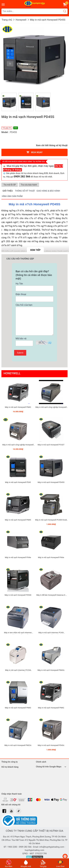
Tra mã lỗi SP (10, 185)
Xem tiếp (35, 250)
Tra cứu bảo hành (29, 185)
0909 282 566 (22, 176)
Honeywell (12, 373)
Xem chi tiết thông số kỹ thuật (52, 145)
